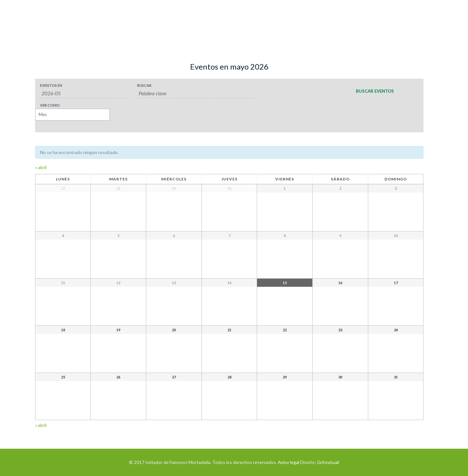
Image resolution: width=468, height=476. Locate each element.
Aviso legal (289, 462)
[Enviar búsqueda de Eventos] (375, 91)
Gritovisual (328, 462)
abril (41, 167)
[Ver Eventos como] (72, 115)
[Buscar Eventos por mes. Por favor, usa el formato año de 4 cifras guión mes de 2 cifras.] (84, 93)
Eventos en (51, 85)
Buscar (144, 85)
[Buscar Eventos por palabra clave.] (197, 93)
